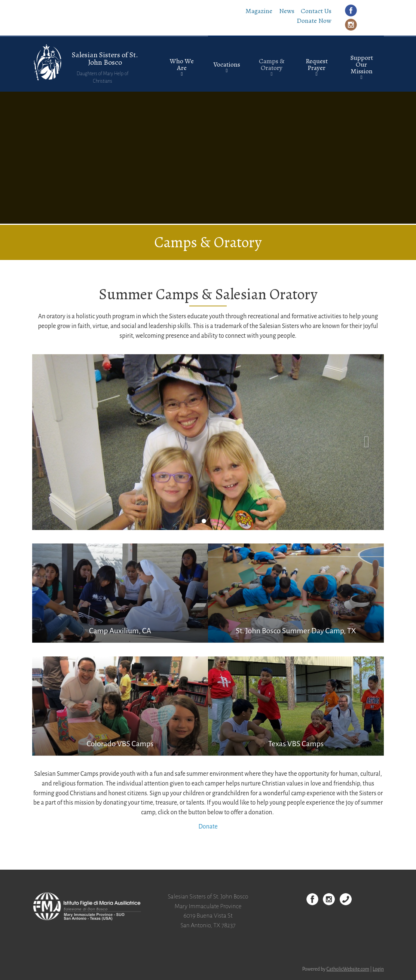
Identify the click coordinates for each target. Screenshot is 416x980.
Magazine (259, 11)
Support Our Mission (362, 64)
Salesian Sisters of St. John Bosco (105, 59)
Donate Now (314, 21)
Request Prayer (317, 64)
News (287, 11)
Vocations (227, 64)
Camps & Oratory (272, 64)
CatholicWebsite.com (348, 969)
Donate (208, 827)
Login (378, 969)
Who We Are (182, 64)
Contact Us (316, 11)
